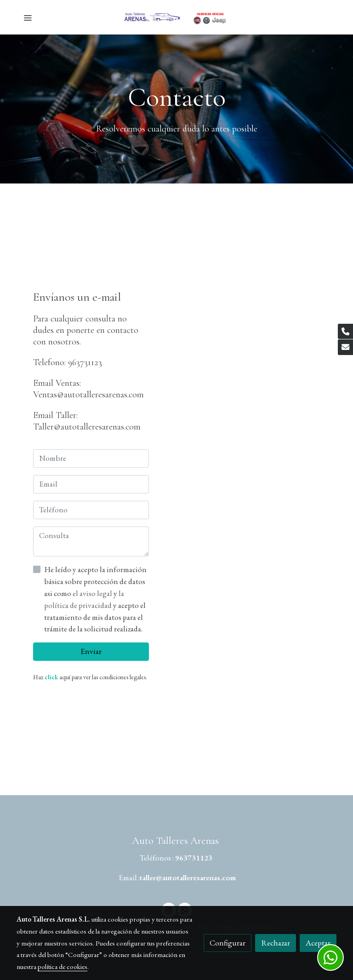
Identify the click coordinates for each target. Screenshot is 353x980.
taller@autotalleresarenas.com (188, 877)
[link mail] (345, 347)
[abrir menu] (28, 17)
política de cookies (63, 966)
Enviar (91, 651)
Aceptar (318, 943)
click (51, 677)
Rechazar (276, 943)
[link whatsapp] (330, 957)
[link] (176, 17)
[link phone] (345, 331)
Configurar (228, 943)
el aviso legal (93, 593)
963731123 (194, 858)
